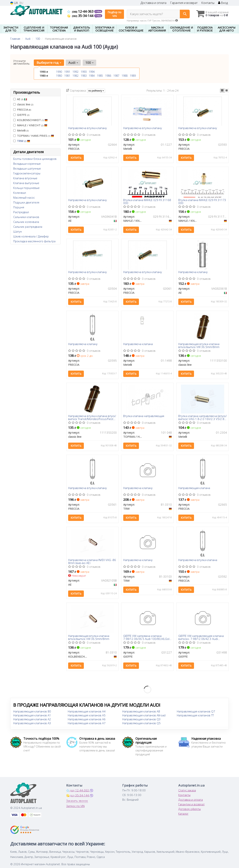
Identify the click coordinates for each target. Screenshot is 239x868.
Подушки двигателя (26, 202)
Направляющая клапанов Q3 (141, 720)
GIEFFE (21, 115)
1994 (92, 72)
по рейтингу (96, 91)
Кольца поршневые (26, 188)
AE (20, 99)
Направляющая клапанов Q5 (141, 724)
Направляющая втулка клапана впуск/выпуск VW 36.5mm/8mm (199, 346)
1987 (116, 76)
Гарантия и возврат (184, 3)
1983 (84, 76)
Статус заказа (187, 791)
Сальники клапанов (26, 217)
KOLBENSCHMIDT (30, 120)
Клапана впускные (25, 178)
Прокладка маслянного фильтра (34, 241)
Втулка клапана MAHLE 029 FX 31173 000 (202, 202)
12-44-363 (81, 11)
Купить (76, 158)
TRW (24, 141)
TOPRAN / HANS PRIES (34, 136)
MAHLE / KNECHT (30, 125)
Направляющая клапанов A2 (32, 720)
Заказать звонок (77, 802)
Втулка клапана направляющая (144, 417)
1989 (133, 76)
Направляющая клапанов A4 (87, 712)
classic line (23, 104)
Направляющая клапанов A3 (32, 724)
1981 (67, 76)
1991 (67, 72)
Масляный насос (24, 198)
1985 (100, 76)
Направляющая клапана (194, 489)
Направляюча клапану (193, 272)
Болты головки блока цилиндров (35, 159)
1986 (108, 76)
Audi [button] (73, 63)
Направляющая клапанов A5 (87, 716)
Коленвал (20, 193)
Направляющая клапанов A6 (87, 720)
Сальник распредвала (28, 227)
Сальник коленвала (26, 222)
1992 (75, 72)
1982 (75, 76)
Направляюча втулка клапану (88, 128)
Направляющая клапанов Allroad (144, 716)
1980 (59, 76)
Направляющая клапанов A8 (141, 712)
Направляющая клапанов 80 (32, 712)
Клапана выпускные (26, 183)
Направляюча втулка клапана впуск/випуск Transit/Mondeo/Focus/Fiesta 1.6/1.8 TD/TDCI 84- (92, 418)
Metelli (21, 130)
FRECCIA (22, 109)
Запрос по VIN (75, 807)
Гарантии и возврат (191, 805)
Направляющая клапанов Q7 (196, 712)
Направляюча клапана (138, 345)
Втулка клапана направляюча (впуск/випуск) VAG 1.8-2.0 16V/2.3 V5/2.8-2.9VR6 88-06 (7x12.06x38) (202, 418)
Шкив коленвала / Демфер (31, 236)
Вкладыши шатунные (27, 168)
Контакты (208, 3)
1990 (59, 72)
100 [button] (89, 63)
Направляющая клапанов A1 (32, 716)
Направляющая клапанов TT (195, 716)
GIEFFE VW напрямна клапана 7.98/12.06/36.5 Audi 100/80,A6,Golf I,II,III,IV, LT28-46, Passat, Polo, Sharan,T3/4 (147, 639)
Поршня (19, 207)
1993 (84, 72)
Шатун (18, 231)
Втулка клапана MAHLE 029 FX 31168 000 (147, 202)
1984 (92, 76)
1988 (125, 76)
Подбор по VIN (114, 14)
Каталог (183, 815)
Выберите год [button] (49, 63)
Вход (223, 3)
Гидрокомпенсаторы (27, 173)
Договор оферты (190, 810)
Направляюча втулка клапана (198, 561)
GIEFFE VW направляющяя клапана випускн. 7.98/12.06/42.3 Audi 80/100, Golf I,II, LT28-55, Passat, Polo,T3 (201, 639)
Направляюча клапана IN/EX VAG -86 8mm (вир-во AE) (92, 562)
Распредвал (21, 212)
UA (14, 3)
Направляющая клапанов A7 (87, 724)
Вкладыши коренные (27, 164)
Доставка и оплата (153, 3)
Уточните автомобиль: (22, 62)
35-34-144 (81, 16)
